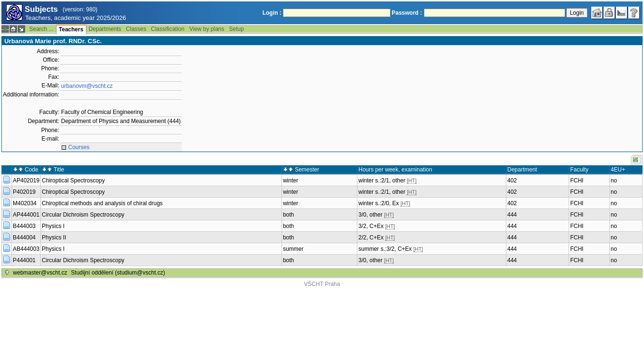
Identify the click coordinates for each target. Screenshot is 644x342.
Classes (136, 29)
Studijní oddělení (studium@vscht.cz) (118, 273)
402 (512, 180)
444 (512, 215)
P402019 (24, 192)
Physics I (53, 226)
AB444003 (26, 249)
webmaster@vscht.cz (40, 273)
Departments (105, 29)
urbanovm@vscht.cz (87, 86)
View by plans (207, 29)
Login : (272, 13)
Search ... (41, 29)
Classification (168, 29)
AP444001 (26, 215)
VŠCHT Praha (322, 284)
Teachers (71, 29)
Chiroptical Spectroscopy (73, 180)
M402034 (25, 203)
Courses (79, 147)
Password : (407, 13)
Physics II (54, 237)
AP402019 (26, 180)
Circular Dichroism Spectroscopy (83, 215)
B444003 (24, 226)
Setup (237, 29)
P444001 (24, 260)
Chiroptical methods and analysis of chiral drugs (102, 203)
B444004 (24, 237)
